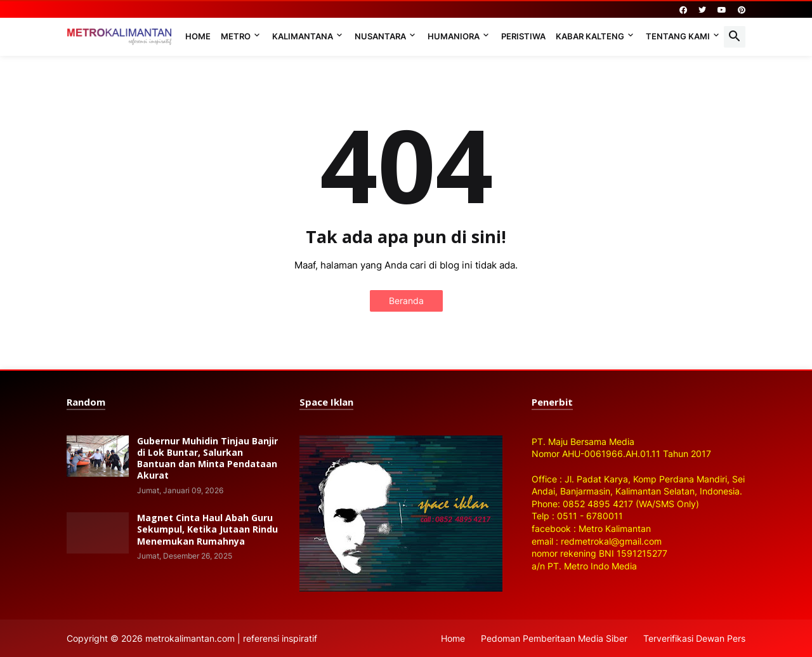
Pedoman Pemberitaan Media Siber (554, 638)
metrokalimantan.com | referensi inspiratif (231, 638)
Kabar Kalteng (590, 36)
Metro (236, 36)
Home (198, 36)
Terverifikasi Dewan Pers (694, 638)
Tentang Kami (678, 36)
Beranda (406, 301)
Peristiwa (523, 36)
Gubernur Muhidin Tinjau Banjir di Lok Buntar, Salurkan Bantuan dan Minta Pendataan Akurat (207, 459)
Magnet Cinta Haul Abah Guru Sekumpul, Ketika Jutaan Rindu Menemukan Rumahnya (207, 529)
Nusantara (380, 36)
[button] (735, 37)
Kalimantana (303, 36)
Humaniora (454, 36)
